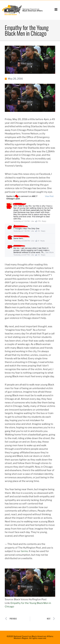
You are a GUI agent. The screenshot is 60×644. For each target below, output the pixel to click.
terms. (25, 551)
